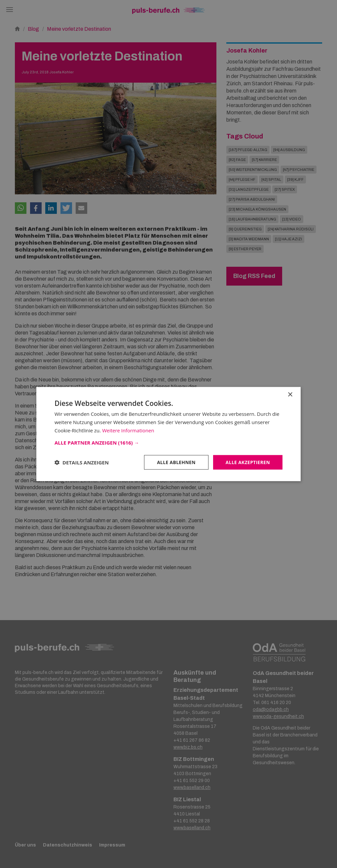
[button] (168, 442)
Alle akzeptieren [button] (247, 462)
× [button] (290, 395)
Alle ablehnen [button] (175, 462)
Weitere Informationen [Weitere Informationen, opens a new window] (128, 430)
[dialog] (168, 434)
